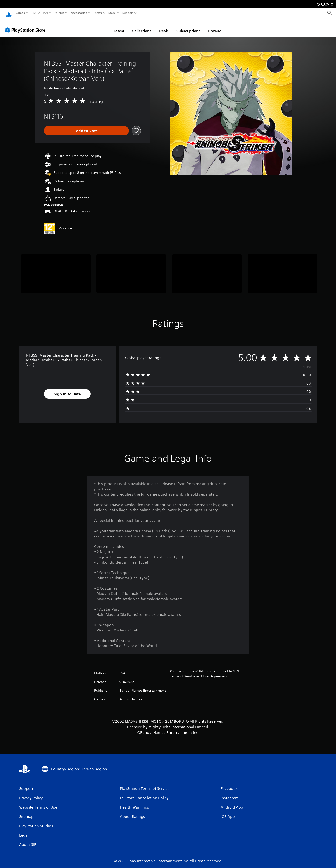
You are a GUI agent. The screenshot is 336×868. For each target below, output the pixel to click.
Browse (215, 26)
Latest (119, 26)
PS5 (34, 13)
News (98, 13)
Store (112, 13)
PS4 (45, 13)
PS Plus (59, 13)
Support (128, 13)
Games (20, 13)
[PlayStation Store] (27, 25)
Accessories (79, 13)
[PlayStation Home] (9, 13)
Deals (164, 26)
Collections (142, 26)
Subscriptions (188, 26)
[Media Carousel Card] (56, 269)
